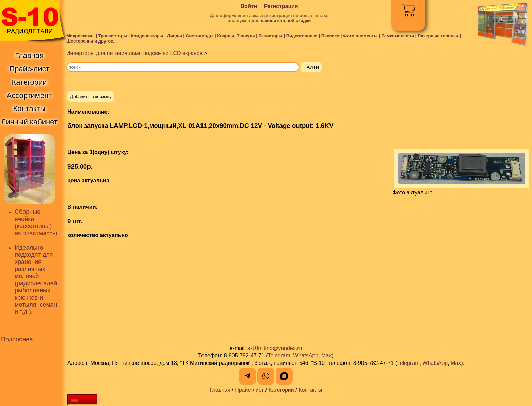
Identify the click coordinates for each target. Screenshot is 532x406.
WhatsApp (306, 356)
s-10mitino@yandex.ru (275, 348)
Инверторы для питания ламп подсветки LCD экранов (134, 53)
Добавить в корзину (91, 96)
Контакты (310, 390)
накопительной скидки (286, 21)
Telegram (279, 356)
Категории (281, 390)
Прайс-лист (249, 390)
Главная (220, 390)
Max (326, 356)
